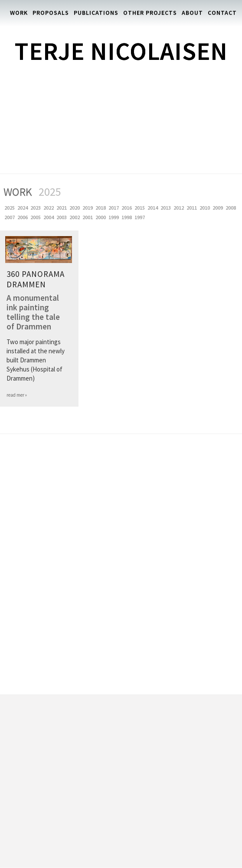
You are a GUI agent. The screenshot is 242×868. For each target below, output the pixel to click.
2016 (128, 208)
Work (19, 13)
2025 (10, 208)
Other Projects (150, 13)
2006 (23, 217)
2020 (75, 208)
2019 (88, 208)
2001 (88, 217)
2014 (154, 208)
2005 (36, 217)
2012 (180, 208)
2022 (49, 208)
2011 (193, 208)
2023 (36, 208)
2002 (75, 217)
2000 (101, 217)
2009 (219, 208)
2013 (167, 208)
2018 (101, 208)
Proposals (51, 13)
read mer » (17, 395)
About (192, 13)
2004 (49, 217)
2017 (114, 208)
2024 (23, 208)
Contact (222, 13)
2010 (206, 208)
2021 (62, 208)
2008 (232, 208)
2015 (141, 208)
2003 (62, 217)
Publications (96, 13)
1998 (128, 217)
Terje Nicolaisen (121, 51)
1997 (141, 217)
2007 (10, 217)
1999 (114, 217)
